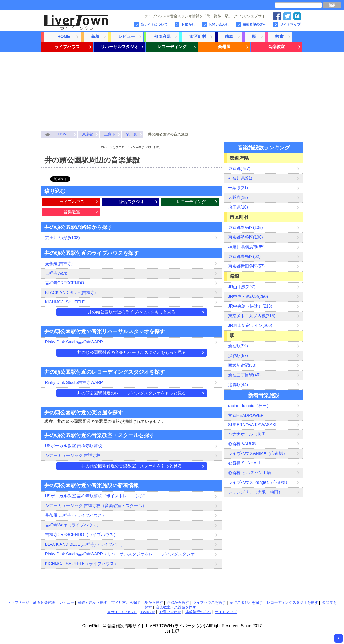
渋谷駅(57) (238, 356)
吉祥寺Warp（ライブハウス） (73, 525)
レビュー (127, 36)
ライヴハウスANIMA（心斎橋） (258, 453)
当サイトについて (154, 24)
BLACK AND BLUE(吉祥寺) (71, 293)
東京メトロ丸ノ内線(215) (252, 316)
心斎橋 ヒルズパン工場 (250, 473)
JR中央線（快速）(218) (250, 306)
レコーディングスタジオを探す (292, 602)
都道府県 (162, 36)
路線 (229, 36)
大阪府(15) (238, 197)
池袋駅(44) (238, 385)
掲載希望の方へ (254, 24)
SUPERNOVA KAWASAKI (252, 425)
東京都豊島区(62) (244, 257)
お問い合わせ (219, 24)
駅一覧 (132, 134)
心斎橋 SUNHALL (245, 463)
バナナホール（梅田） (249, 434)
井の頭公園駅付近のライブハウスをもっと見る (132, 312)
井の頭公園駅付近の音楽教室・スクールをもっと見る (132, 466)
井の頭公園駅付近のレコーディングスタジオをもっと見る (132, 393)
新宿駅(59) (238, 346)
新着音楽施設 (44, 602)
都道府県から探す (93, 602)
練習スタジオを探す (246, 602)
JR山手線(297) (242, 287)
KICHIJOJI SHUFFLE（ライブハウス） (82, 564)
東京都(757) (239, 168)
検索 (332, 5)
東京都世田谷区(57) (246, 266)
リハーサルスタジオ (120, 47)
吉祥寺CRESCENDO (65, 283)
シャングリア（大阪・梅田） (255, 492)
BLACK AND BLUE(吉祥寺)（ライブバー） (85, 544)
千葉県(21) (238, 188)
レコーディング (172, 47)
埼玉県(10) (238, 207)
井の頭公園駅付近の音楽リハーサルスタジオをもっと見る (132, 352)
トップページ (18, 602)
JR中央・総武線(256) (248, 297)
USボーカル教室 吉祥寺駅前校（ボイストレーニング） (97, 496)
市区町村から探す (126, 602)
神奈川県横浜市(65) (246, 247)
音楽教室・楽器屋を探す (176, 607)
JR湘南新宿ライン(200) (250, 326)
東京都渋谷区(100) (246, 237)
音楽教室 (277, 47)
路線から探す (178, 602)
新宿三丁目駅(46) (244, 375)
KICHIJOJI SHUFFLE (65, 302)
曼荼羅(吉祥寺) (59, 264)
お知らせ (188, 24)
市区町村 (198, 36)
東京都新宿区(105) (246, 228)
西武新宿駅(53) (242, 365)
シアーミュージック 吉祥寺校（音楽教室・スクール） (96, 506)
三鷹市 (110, 134)
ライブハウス (67, 47)
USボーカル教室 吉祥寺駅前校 (74, 446)
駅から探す (154, 602)
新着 (95, 36)
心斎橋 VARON (242, 444)
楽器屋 (224, 47)
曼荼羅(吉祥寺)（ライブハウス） (76, 515)
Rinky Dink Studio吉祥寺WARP (74, 342)
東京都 (88, 134)
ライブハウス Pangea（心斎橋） (259, 482)
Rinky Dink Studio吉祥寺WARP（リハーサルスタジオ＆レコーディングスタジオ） (122, 554)
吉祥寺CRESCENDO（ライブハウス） (81, 535)
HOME (64, 36)
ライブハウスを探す (209, 602)
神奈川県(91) (240, 178)
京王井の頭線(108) (62, 238)
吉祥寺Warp (56, 273)
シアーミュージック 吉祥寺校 (73, 455)
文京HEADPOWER (246, 415)
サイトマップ (290, 24)
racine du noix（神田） (250, 406)
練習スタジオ (132, 202)
